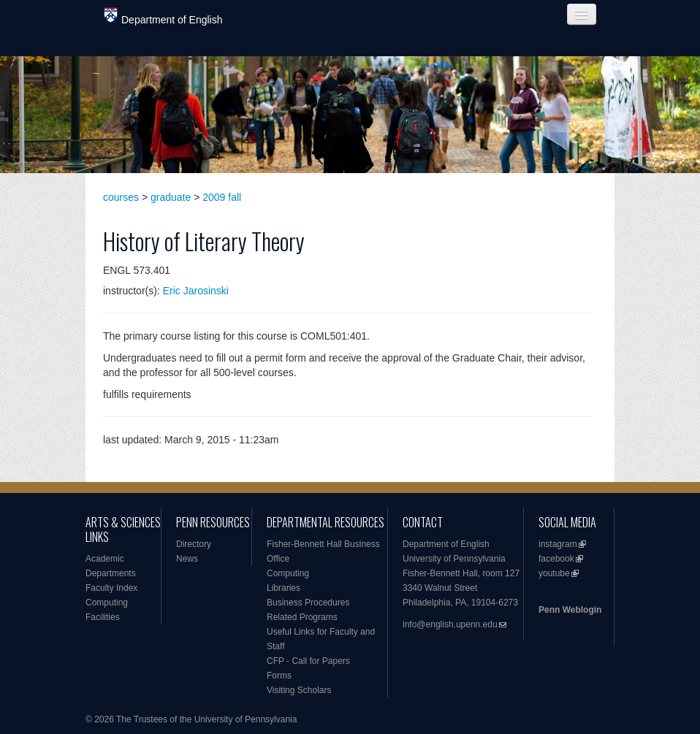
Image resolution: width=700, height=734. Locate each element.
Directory (194, 544)
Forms (279, 676)
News (187, 559)
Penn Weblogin (570, 610)
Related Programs (302, 617)
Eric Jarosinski (196, 291)
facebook (556, 559)
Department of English (163, 16)
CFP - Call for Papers (308, 661)
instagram (558, 544)
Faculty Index (111, 588)
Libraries (284, 588)
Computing (107, 603)
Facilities (103, 617)
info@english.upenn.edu (450, 624)
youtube (554, 573)
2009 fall (222, 197)
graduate (171, 197)
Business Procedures (308, 603)
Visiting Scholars (299, 690)
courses (121, 197)
